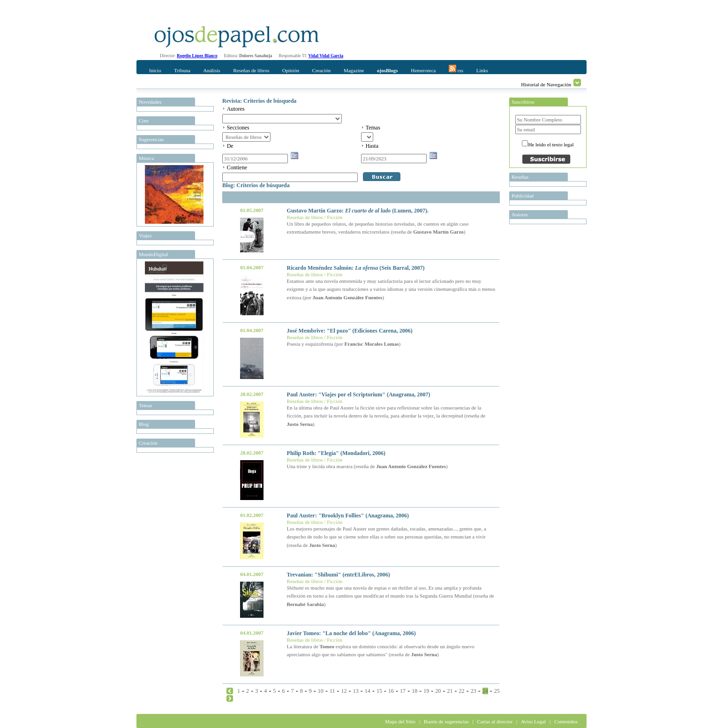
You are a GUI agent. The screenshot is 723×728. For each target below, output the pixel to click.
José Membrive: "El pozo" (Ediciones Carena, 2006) (350, 331)
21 (450, 691)
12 (344, 691)
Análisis (211, 70)
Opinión (291, 70)
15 (379, 691)
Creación (322, 70)
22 (462, 691)
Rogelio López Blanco (197, 56)
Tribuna (182, 70)
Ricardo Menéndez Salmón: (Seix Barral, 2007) (356, 268)
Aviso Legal (533, 721)
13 (356, 691)
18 (414, 691)
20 (438, 691)
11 (332, 691)
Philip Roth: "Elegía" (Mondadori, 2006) (336, 453)
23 (474, 691)
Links (482, 70)
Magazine (354, 70)
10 (321, 691)
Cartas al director (495, 721)
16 (391, 691)
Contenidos (566, 721)
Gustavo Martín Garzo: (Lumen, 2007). (358, 211)
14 (368, 691)
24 (485, 691)
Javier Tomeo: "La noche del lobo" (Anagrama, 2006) (351, 633)
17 (403, 691)
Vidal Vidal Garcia (326, 56)
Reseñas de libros (251, 70)
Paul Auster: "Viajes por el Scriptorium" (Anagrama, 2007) (359, 394)
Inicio (155, 70)
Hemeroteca (423, 70)
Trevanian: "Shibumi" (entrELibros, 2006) (339, 575)
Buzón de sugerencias (446, 721)
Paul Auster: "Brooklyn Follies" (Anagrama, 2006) (348, 516)
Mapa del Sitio (400, 721)
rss (456, 69)
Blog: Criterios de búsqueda (256, 185)
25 (497, 691)
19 (426, 691)
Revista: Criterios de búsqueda (259, 101)
